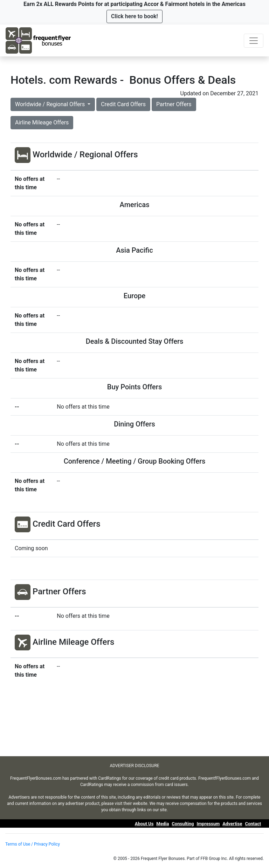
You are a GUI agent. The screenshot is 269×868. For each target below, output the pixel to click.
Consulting (183, 824)
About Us (144, 824)
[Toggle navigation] (254, 41)
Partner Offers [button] (174, 104)
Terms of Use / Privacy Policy (33, 844)
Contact (253, 824)
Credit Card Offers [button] (123, 104)
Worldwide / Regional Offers (51, 104)
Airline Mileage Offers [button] (42, 122)
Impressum (208, 824)
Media (163, 824)
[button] (134, 16)
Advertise (232, 824)
